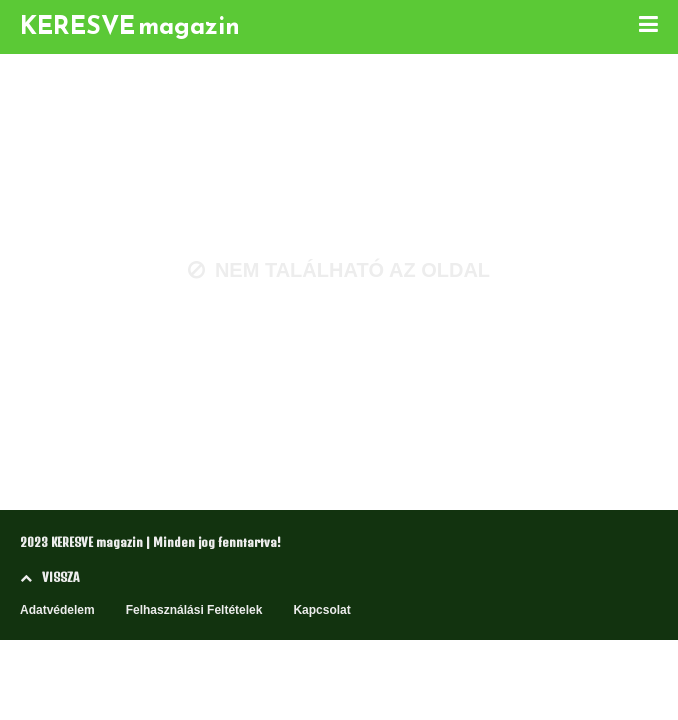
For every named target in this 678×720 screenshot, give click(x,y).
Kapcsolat (321, 610)
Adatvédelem (57, 610)
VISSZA (49, 577)
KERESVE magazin (130, 25)
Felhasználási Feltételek (194, 610)
